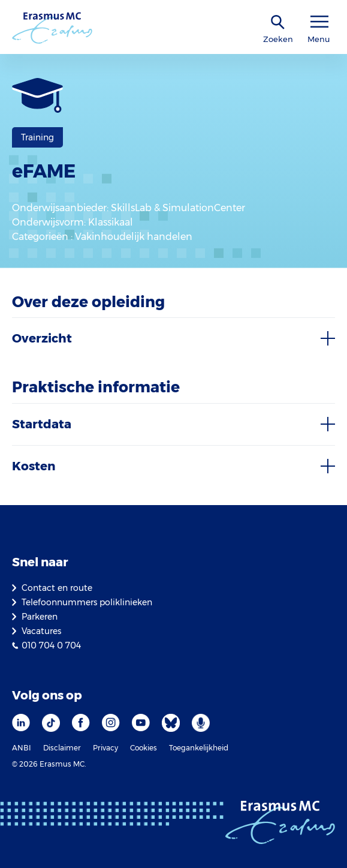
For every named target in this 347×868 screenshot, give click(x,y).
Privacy (105, 748)
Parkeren (40, 617)
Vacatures (41, 631)
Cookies (144, 748)
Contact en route (57, 588)
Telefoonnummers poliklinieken (87, 602)
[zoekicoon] (278, 22)
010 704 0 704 (51, 645)
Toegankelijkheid (199, 748)
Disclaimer (62, 748)
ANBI (22, 748)
